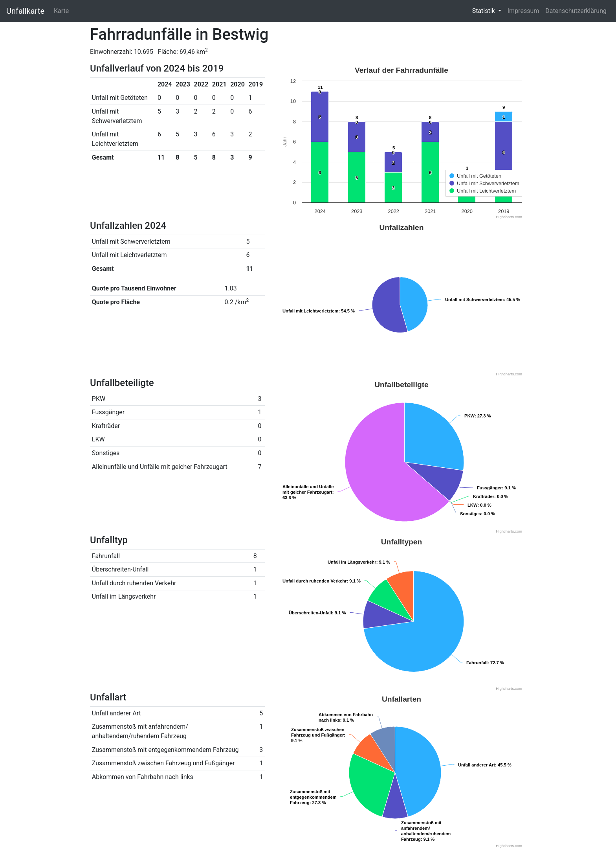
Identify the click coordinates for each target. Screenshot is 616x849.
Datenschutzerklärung (576, 11)
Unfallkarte (25, 11)
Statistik (484, 11)
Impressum (523, 11)
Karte (61, 11)
